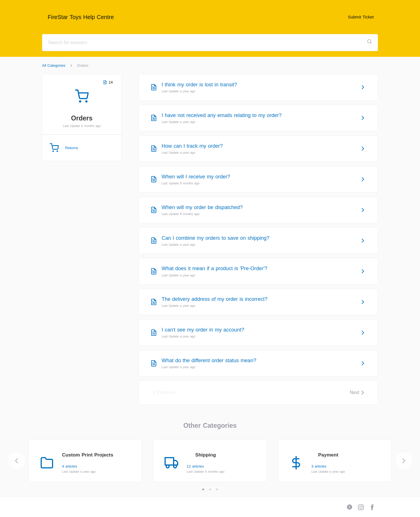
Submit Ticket (361, 17)
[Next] (404, 461)
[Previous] (16, 461)
